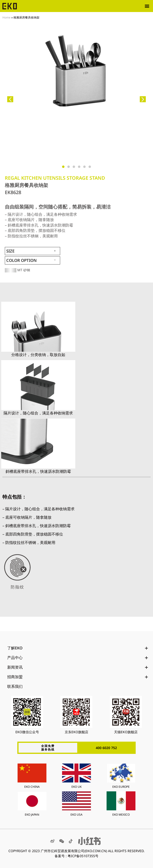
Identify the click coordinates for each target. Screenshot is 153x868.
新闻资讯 (78, 667)
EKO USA (76, 815)
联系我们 (15, 686)
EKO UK (76, 787)
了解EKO (78, 648)
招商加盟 (78, 677)
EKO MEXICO (121, 815)
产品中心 (78, 658)
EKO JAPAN (32, 815)
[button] (147, 6)
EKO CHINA (32, 787)
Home (6, 17)
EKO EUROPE (121, 787)
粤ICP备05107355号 (83, 856)
